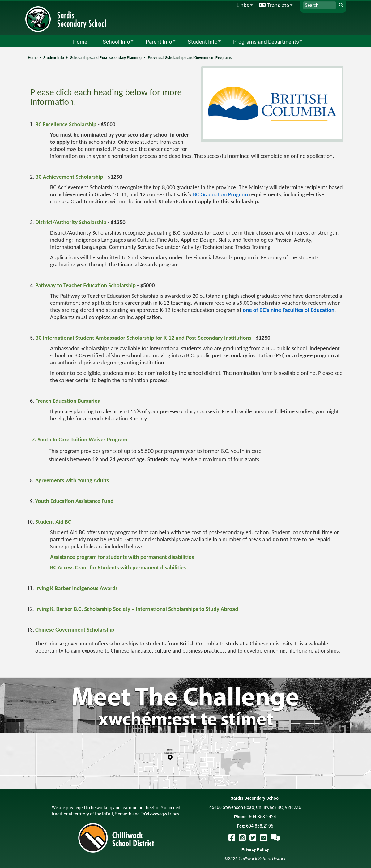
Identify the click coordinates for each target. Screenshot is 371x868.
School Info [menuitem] (114, 42)
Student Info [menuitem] (200, 42)
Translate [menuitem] (275, 5)
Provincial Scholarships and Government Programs (190, 57)
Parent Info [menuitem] (157, 42)
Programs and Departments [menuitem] (264, 42)
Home (33, 57)
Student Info (54, 57)
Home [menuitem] (80, 42)
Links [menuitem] (244, 5)
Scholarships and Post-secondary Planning (106, 57)
